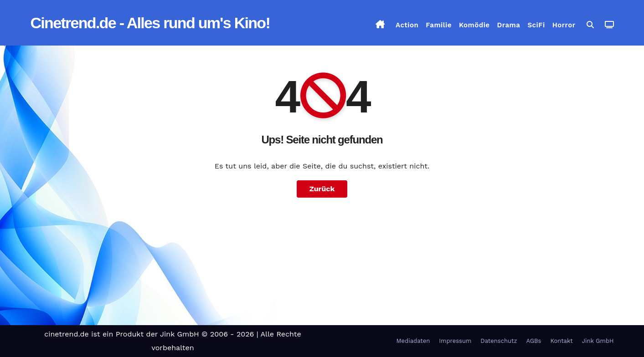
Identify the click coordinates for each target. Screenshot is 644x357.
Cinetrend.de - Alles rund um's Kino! (150, 23)
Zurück (322, 189)
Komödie (474, 25)
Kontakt (561, 341)
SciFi (536, 25)
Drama (509, 25)
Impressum (455, 341)
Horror (564, 25)
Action (407, 25)
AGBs (533, 341)
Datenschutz (499, 341)
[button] (590, 25)
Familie (439, 25)
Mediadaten (413, 341)
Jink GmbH (598, 341)
